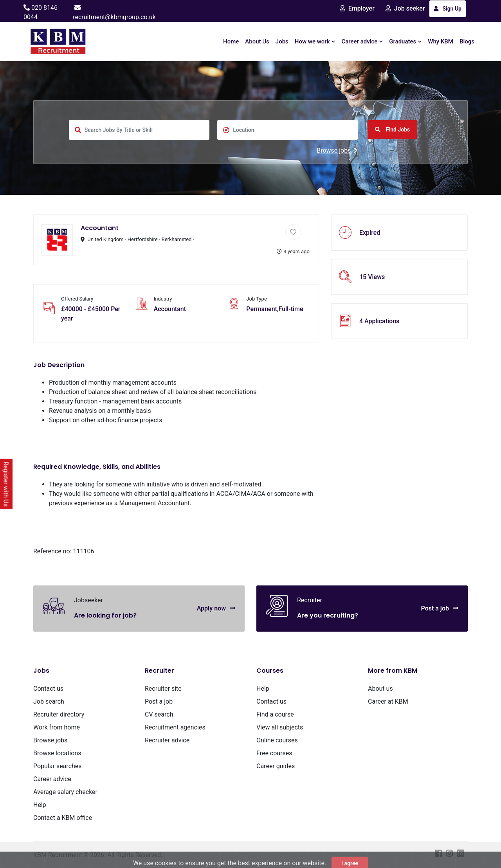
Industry (163, 299)
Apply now (216, 608)
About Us (257, 41)
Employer (357, 8)
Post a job (440, 608)
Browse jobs (337, 150)
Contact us (48, 689)
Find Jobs (392, 130)
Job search (49, 701)
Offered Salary (77, 299)
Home (231, 41)
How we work (315, 41)
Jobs (282, 41)
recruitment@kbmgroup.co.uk (114, 17)
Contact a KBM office (63, 818)
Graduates (405, 41)
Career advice (362, 41)
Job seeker (405, 8)
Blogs (467, 41)
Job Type (257, 299)
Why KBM (441, 41)
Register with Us (6, 484)
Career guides (276, 766)
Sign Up (448, 9)
